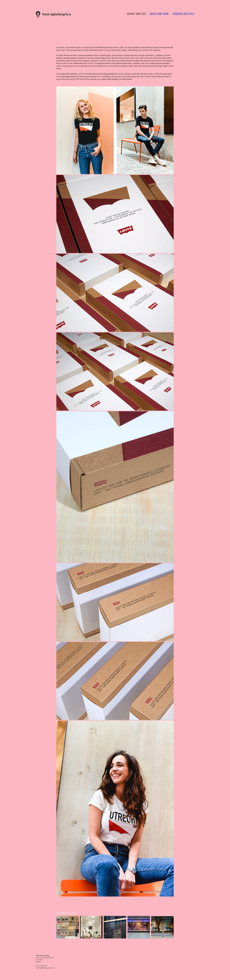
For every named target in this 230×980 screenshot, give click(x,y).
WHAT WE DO (136, 14)
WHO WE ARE (159, 14)
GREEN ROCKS (183, 14)
